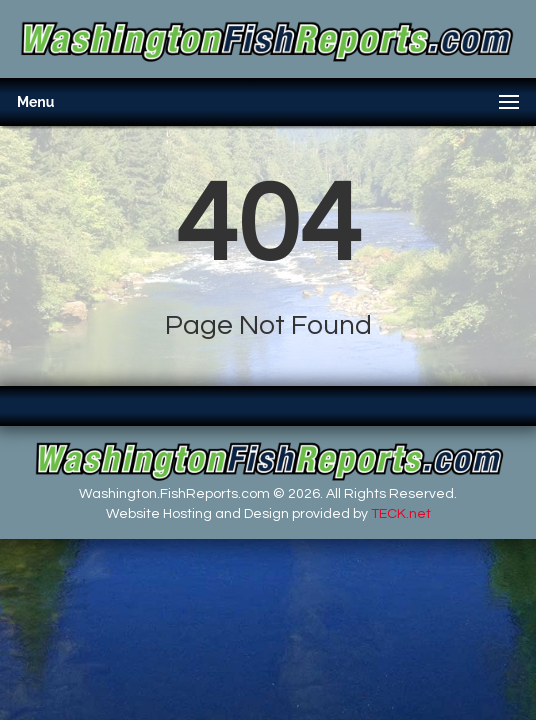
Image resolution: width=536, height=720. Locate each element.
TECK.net (401, 514)
